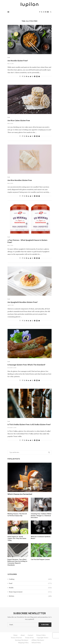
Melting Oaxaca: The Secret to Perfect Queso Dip (18, 515)
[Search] (51, 12)
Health (30, 583)
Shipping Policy (23, 638)
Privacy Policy (41, 631)
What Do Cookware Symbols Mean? (40, 537)
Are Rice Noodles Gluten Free (20, 180)
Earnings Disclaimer (22, 636)
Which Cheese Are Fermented (20, 494)
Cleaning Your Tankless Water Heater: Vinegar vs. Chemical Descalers (41, 515)
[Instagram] (44, 12)
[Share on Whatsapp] (33, 76)
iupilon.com (44, 641)
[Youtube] (48, 12)
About (23, 631)
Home (15, 631)
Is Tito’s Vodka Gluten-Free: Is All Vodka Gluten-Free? (29, 425)
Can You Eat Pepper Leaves (40, 557)
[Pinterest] (46, 12)
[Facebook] (40, 12)
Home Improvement (30, 588)
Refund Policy (36, 638)
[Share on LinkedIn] (28, 76)
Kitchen (30, 592)
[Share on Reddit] (30, 76)
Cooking (30, 575)
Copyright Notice (43, 633)
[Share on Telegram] (35, 76)
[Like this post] (20, 76)
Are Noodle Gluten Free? (18, 61)
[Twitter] (42, 12)
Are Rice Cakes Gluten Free (19, 121)
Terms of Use (29, 633)
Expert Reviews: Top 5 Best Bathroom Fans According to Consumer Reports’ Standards (17, 559)
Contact (31, 631)
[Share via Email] (39, 76)
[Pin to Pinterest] (26, 76)
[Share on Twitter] (24, 76)
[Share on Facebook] (22, 76)
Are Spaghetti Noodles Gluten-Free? (23, 302)
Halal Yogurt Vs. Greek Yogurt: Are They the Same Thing (17, 537)
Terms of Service (16, 633)
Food (30, 579)
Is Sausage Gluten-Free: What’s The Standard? (26, 365)
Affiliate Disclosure (38, 636)
